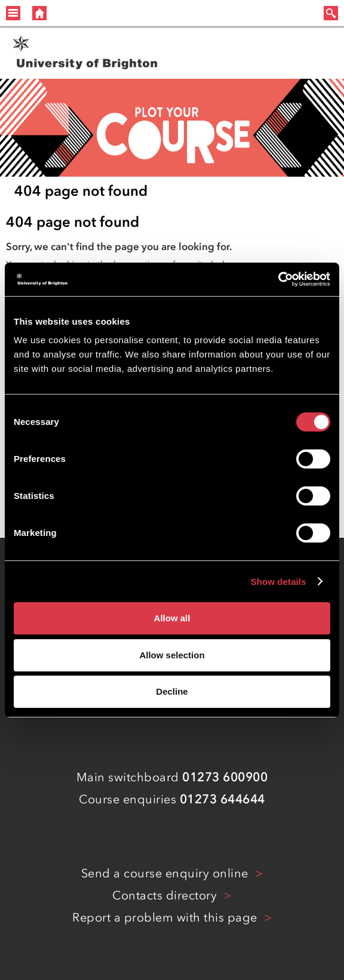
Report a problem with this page (166, 917)
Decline (172, 691)
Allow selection (172, 655)
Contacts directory (166, 895)
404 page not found (81, 191)
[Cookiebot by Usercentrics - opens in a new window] (278, 279)
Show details (279, 582)
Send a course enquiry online (167, 873)
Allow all (172, 618)
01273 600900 (225, 777)
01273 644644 (222, 799)
